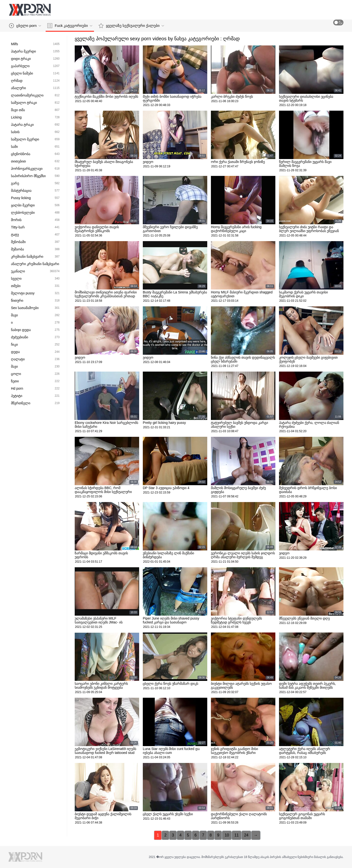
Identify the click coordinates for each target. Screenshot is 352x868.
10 (227, 835)
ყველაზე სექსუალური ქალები (131, 26)
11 (237, 835)
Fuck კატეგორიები (70, 26)
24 (246, 835)
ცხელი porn (25, 26)
